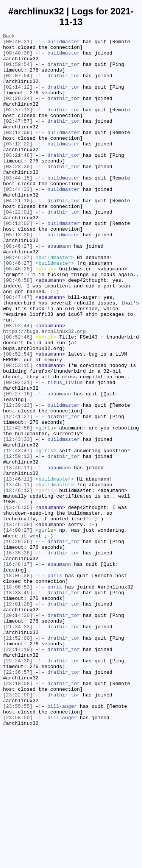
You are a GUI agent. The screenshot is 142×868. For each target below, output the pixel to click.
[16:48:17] (18, 671)
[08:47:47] (18, 350)
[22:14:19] (18, 773)
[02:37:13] (18, 125)
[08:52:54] (18, 418)
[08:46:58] (18, 330)
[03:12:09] (18, 153)
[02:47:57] (18, 139)
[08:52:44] (18, 384)
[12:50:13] (18, 541)
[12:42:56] (18, 507)
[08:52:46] (18, 398)
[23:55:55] (18, 841)
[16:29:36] (18, 643)
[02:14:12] (18, 98)
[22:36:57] (18, 800)
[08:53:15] (18, 432)
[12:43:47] (18, 534)
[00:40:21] (18, 44)
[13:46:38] (18, 623)
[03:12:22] (18, 166)
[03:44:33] (18, 221)
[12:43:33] (18, 521)
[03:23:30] (18, 194)
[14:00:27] (18, 630)
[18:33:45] (18, 705)
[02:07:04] (18, 84)
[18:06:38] (18, 684)
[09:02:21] (18, 453)
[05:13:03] (18, 262)
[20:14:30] (18, 732)
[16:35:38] (18, 657)
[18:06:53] (18, 698)
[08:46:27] (18, 289)
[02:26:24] (18, 112)
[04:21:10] (18, 234)
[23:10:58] (18, 814)
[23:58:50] (18, 855)
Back (9, 37)
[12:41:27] (18, 493)
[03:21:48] (18, 180)
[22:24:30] (18, 787)
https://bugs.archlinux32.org (44, 391)
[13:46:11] (18, 555)
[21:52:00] (18, 759)
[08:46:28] (18, 316)
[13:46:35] (18, 603)
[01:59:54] (18, 71)
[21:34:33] (18, 746)
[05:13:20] (18, 275)
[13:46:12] (18, 582)
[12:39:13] (18, 480)
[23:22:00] (18, 827)
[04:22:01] (18, 248)
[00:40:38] (18, 57)
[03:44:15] (18, 207)
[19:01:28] (18, 718)
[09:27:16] (18, 466)
